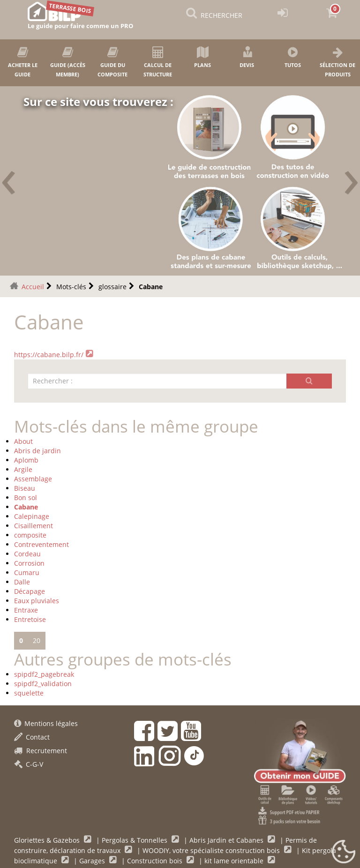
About (23, 441)
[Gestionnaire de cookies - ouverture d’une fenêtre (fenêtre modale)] (344, 852)
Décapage (30, 591)
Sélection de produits (337, 62)
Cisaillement (34, 526)
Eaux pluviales (37, 601)
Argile (23, 469)
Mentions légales (46, 723)
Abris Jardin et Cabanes (227, 840)
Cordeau (27, 554)
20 (37, 640)
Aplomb (26, 460)
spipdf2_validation (43, 684)
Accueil (33, 287)
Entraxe (26, 610)
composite (30, 535)
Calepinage (32, 516)
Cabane (26, 507)
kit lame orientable (235, 861)
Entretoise (30, 619)
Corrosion (29, 563)
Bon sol (26, 498)
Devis (247, 57)
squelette (29, 693)
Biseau (25, 488)
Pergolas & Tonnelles (135, 840)
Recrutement (41, 751)
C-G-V (29, 764)
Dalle (22, 582)
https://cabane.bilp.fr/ (49, 355)
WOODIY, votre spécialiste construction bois (212, 850)
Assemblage (33, 479)
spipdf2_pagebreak (44, 674)
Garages (93, 861)
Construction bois (156, 861)
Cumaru (27, 572)
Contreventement (41, 544)
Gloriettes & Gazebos (48, 840)
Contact (32, 737)
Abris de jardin (37, 451)
